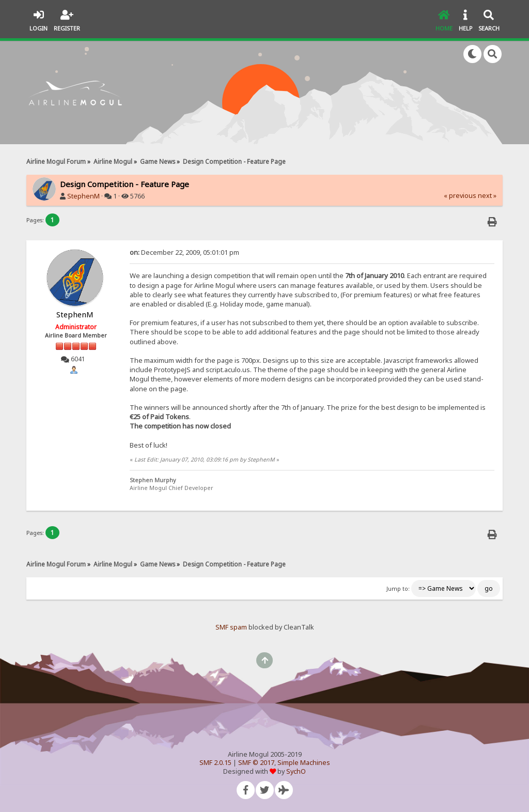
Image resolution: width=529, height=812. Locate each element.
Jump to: (398, 589)
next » (487, 196)
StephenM (83, 196)
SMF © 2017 (256, 763)
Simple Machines (304, 763)
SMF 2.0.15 (215, 763)
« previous (460, 196)
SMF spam (231, 627)
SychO (296, 771)
